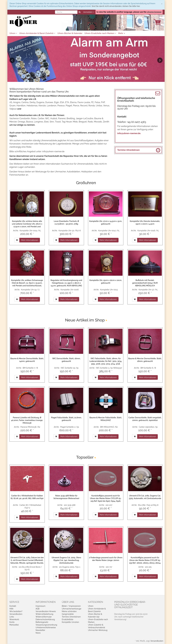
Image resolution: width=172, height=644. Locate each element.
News (38, 633)
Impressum (41, 606)
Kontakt (13, 606)
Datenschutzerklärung (45, 619)
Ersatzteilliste (68, 619)
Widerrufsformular (44, 617)
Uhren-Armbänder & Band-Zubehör (37, 33)
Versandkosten (16, 614)
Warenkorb (14, 619)
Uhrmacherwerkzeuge (72, 609)
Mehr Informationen (30, 240)
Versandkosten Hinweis (46, 611)
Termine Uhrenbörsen (128, 150)
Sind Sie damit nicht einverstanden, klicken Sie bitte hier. (116, 6)
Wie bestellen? (16, 611)
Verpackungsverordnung (46, 625)
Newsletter (40, 630)
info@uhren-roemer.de (53, 151)
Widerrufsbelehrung (44, 614)
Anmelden (89, 12)
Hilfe (11, 609)
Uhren (13, 33)
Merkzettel (14, 625)
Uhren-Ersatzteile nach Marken (100, 33)
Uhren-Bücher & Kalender (70, 33)
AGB (37, 609)
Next (160, 60)
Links (12, 617)
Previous (12, 60)
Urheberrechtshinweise (46, 627)
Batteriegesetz (42, 622)
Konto (12, 622)
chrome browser (154, 12)
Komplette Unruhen (70, 622)
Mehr (122, 33)
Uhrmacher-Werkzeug (98, 630)
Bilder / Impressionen (71, 606)
